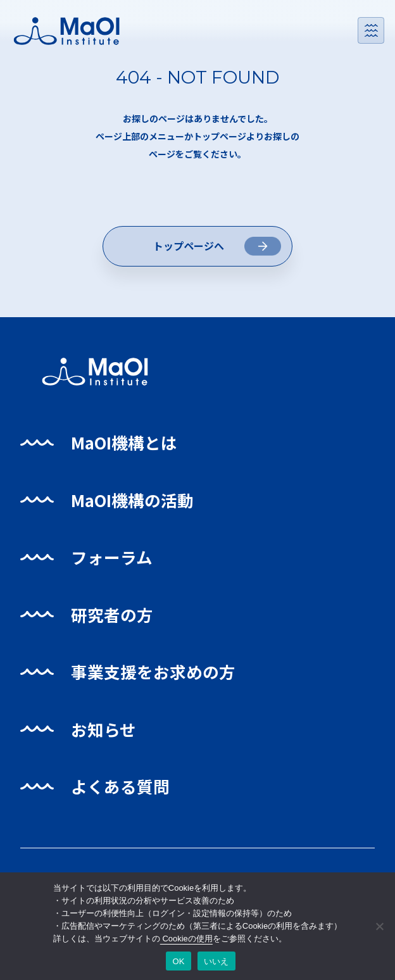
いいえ (216, 961)
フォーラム (114, 560)
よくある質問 (123, 789)
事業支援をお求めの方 (157, 675)
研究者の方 (114, 617)
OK (178, 961)
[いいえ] (379, 926)
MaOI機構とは (127, 445)
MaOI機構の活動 (135, 502)
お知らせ (105, 732)
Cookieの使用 (186, 939)
